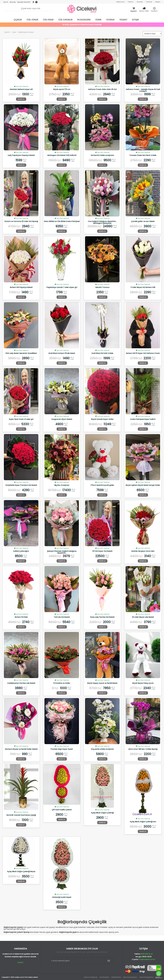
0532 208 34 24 (147, 954)
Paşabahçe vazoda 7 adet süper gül (62, 287)
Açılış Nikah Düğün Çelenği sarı (143, 822)
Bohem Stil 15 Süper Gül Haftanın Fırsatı (143, 353)
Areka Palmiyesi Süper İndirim (143, 419)
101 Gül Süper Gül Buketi (102, 551)
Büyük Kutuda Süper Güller (102, 419)
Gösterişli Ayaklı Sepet (62, 897)
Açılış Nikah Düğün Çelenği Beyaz (21, 872)
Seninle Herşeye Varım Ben (143, 551)
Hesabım (154, 11)
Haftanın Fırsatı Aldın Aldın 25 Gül (102, 90)
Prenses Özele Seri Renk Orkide (143, 155)
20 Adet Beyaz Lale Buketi (143, 617)
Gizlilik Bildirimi (116, 977)
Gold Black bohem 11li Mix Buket (62, 353)
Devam (20, 962)
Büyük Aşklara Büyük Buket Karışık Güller (143, 485)
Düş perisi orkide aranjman (102, 749)
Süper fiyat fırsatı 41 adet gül (21, 419)
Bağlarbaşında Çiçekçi (26, 32)
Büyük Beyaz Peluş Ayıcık (143, 683)
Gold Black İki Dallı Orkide (102, 353)
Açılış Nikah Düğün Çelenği (102, 813)
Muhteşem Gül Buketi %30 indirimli (62, 155)
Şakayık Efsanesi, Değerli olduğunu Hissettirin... (62, 552)
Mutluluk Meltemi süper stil (21, 90)
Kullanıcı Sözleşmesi (91, 977)
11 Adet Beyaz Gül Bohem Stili (143, 287)
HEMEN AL (21, 99)
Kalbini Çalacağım (21, 551)
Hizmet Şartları (104, 977)
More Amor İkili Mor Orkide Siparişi (143, 749)
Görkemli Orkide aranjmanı (102, 155)
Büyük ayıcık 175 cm (62, 90)
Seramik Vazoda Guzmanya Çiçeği (21, 815)
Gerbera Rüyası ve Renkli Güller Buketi (21, 749)
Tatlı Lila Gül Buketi (62, 617)
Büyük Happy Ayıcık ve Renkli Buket (102, 683)
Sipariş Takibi (144, 11)
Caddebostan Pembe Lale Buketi (21, 683)
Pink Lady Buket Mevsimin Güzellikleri (21, 353)
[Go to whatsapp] (159, 974)
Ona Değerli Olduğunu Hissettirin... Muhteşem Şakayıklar (102, 222)
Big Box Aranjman (62, 485)
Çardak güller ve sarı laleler (143, 222)
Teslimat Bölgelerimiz (146, 977)
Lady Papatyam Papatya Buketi (21, 155)
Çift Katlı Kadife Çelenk (62, 810)
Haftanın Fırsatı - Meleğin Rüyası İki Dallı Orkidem (143, 90)
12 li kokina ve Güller (62, 683)
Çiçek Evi (7, 32)
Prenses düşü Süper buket (62, 749)
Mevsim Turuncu (102, 287)
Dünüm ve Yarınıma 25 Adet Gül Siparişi (21, 222)
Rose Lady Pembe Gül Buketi (102, 617)
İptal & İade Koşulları (130, 977)
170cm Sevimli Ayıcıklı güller (102, 485)
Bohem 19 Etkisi (21, 617)
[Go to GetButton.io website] (159, 978)
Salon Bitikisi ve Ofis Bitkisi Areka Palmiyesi (62, 222)
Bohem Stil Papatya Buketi (21, 287)
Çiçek (14, 32)
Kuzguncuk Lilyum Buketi (62, 419)
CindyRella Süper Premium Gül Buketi (21, 485)
